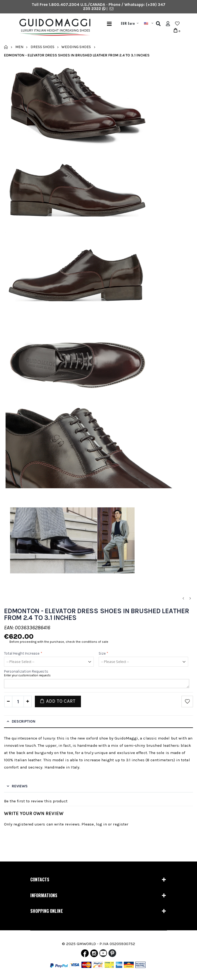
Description (24, 721)
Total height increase (23, 653)
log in (101, 824)
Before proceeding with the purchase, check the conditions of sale (59, 642)
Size (103, 653)
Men (19, 47)
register (121, 824)
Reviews (20, 786)
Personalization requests (26, 671)
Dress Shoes (42, 47)
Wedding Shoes (76, 47)
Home (6, 47)
